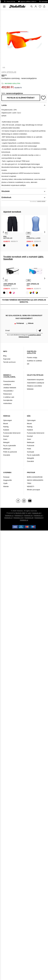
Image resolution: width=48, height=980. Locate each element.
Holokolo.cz (9, 515)
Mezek (6, 424)
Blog (5, 356)
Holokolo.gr (24, 520)
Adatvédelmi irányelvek (35, 380)
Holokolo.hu (28, 515)
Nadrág (6, 427)
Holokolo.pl (19, 515)
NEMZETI (30, 486)
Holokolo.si (8, 518)
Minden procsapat (33, 490)
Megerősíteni (40, 330)
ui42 (29, 513)
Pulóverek (31, 446)
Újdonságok (8, 420)
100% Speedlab (9, 72)
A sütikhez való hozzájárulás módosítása (9, 400)
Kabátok (6, 430)
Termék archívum (9, 362)
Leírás (4, 105)
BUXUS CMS (20, 513)
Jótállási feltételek (10, 388)
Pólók (29, 449)
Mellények (7, 449)
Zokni (5, 439)
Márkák (6, 486)
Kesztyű (6, 436)
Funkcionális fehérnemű (12, 433)
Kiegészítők (8, 480)
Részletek (6, 191)
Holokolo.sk (36, 513)
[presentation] (3, 232)
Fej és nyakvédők (10, 446)
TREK (29, 483)
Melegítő (6, 442)
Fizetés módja (32, 358)
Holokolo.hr (39, 518)
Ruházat (6, 477)
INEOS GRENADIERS (35, 480)
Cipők (5, 483)
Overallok (7, 455)
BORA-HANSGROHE (35, 477)
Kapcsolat (7, 359)
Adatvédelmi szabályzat (35, 383)
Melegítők (30, 458)
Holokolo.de (29, 518)
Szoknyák (30, 452)
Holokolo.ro (38, 515)
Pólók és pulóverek (10, 452)
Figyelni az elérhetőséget (21, 98)
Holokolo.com (19, 518)
